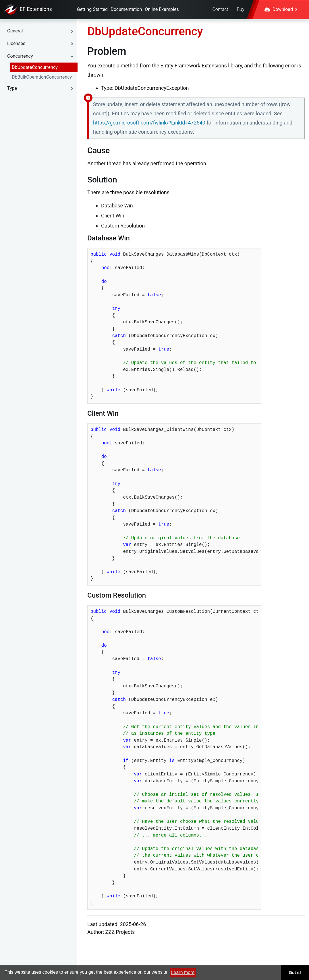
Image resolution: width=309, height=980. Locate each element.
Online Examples (162, 9)
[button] (42, 31)
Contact (220, 9)
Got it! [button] (295, 973)
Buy (241, 9)
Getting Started (92, 9)
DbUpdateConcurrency (35, 67)
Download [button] (281, 9)
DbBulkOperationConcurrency (42, 77)
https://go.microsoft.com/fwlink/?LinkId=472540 (149, 123)
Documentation (126, 9)
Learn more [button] (183, 972)
